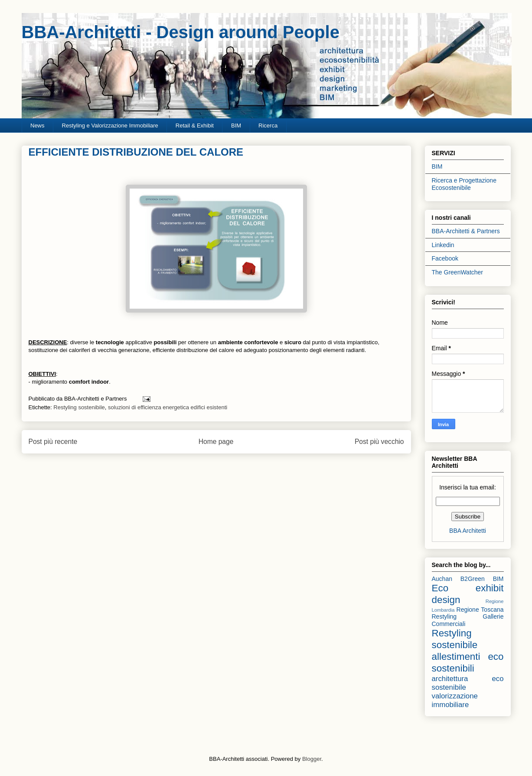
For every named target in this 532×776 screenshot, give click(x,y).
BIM (236, 126)
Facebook (445, 258)
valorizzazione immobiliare (455, 700)
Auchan (442, 579)
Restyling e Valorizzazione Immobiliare (110, 126)
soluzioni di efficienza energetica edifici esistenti (168, 407)
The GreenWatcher (458, 272)
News (38, 126)
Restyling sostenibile (79, 407)
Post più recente (53, 442)
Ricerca (268, 126)
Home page (216, 442)
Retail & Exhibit (195, 126)
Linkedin (443, 245)
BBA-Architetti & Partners (466, 231)
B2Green (473, 579)
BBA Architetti (468, 531)
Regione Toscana (480, 610)
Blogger (312, 759)
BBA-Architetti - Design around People (181, 32)
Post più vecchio (379, 442)
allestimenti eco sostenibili (468, 662)
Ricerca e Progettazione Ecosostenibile (464, 184)
